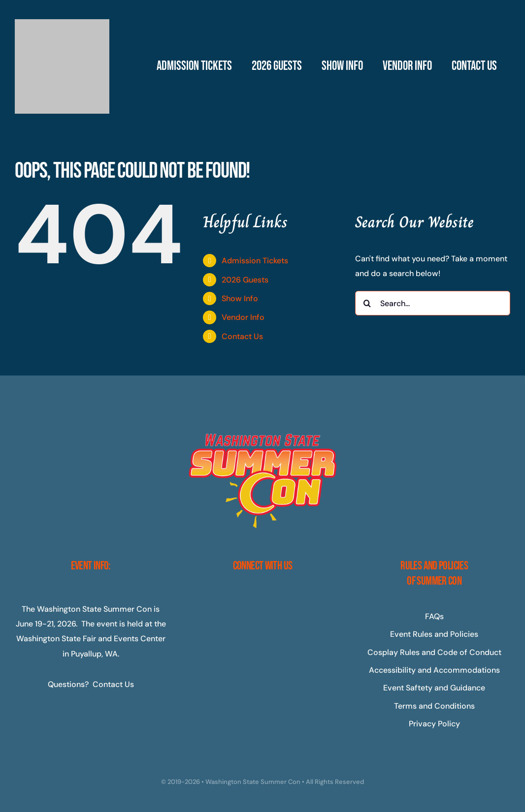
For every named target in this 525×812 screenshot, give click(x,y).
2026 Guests (245, 280)
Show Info (240, 298)
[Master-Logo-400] (62, 23)
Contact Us (242, 336)
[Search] (367, 303)
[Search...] (433, 303)
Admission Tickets (255, 261)
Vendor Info (243, 317)
